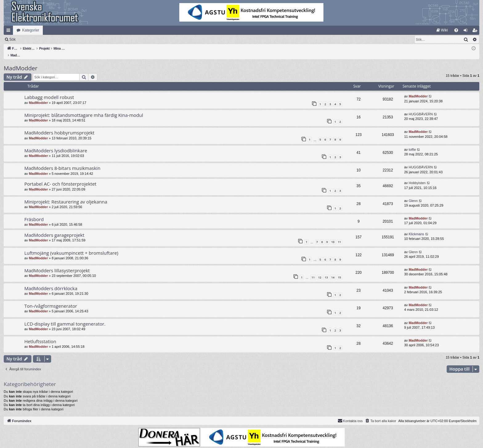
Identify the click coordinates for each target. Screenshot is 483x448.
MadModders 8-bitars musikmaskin (62, 162)
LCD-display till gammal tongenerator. (65, 317)
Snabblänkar (10, 31)
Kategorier (31, 30)
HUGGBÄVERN (421, 108)
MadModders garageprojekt (54, 228)
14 (333, 271)
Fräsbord (34, 213)
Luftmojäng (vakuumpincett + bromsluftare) (71, 246)
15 (339, 271)
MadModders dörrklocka (51, 282)
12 (320, 271)
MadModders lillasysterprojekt (57, 264)
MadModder (20, 62)
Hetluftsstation (40, 335)
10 (333, 235)
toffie (412, 143)
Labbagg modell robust (49, 91)
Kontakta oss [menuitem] (350, 414)
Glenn (413, 194)
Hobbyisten (417, 176)
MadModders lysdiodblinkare (56, 144)
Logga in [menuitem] (467, 31)
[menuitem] (442, 30)
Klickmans (416, 228)
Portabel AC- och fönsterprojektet (60, 177)
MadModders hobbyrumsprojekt (59, 126)
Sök (45, 39)
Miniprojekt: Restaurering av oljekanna (66, 195)
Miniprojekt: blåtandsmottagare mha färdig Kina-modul (84, 109)
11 (339, 235)
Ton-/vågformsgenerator (51, 299)
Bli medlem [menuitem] (476, 31)
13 (326, 271)
